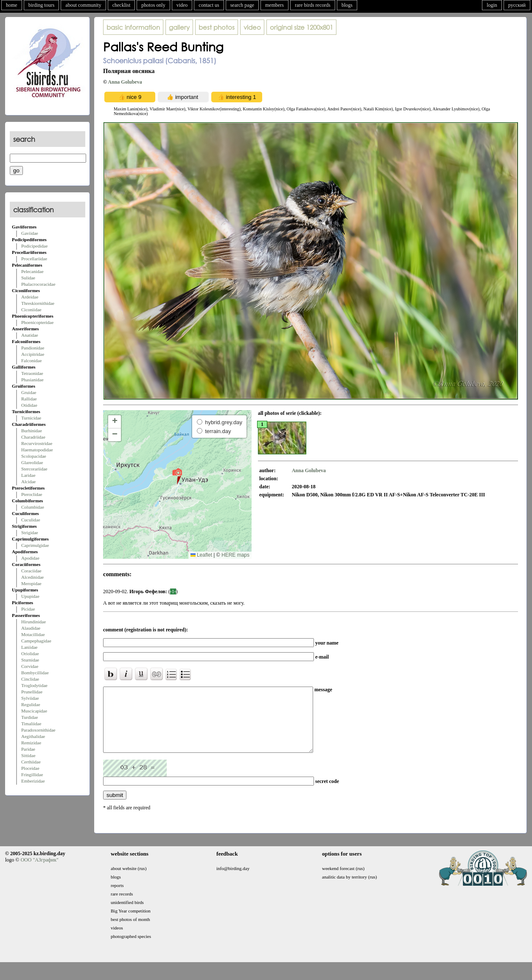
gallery (179, 27)
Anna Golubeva (125, 82)
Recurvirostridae (37, 443)
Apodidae (30, 558)
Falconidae (31, 360)
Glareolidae (32, 462)
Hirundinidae (34, 622)
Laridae (28, 475)
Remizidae (31, 743)
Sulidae (28, 278)
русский (517, 5)
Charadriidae (33, 437)
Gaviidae (30, 233)
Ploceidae (30, 768)
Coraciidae (31, 571)
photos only (153, 5)
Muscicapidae (34, 711)
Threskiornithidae (38, 303)
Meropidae (31, 583)
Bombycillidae (35, 673)
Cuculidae (31, 520)
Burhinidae (32, 431)
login (492, 5)
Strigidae (30, 532)
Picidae (28, 609)
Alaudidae (31, 628)
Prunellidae (32, 692)
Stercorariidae (34, 469)
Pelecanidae (32, 271)
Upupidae (30, 596)
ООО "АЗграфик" (39, 873)
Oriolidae (30, 653)
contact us (209, 5)
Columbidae (33, 507)
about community (83, 5)
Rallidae (29, 399)
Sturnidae (30, 660)
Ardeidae (30, 297)
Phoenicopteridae (37, 322)
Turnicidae (31, 418)
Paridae (28, 749)
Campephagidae (36, 641)
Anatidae (30, 335)
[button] (177, 476)
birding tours (42, 5)
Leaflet (201, 555)
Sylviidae (30, 698)
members (274, 5)
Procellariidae (34, 259)
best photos (217, 27)
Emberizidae (33, 781)
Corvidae (30, 666)
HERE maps (235, 555)
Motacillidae (33, 634)
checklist (122, 5)
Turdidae (29, 717)
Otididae (29, 405)
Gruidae (29, 392)
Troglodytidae (34, 685)
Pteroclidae (32, 494)
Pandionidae (33, 348)
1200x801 (301, 27)
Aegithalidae (33, 736)
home (12, 5)
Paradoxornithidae (38, 730)
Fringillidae (32, 774)
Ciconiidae (31, 310)
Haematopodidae (37, 450)
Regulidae (31, 704)
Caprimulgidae (35, 545)
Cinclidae (30, 679)
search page (242, 5)
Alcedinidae (32, 577)
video (182, 5)
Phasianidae (32, 380)
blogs (347, 5)
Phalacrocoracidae (38, 284)
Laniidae (29, 647)
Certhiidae (31, 762)
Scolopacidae (34, 456)
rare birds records (313, 5)
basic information (133, 27)
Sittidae (28, 755)
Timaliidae (31, 724)
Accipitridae (33, 354)
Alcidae (28, 482)
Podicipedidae (34, 246)
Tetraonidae (32, 373)
